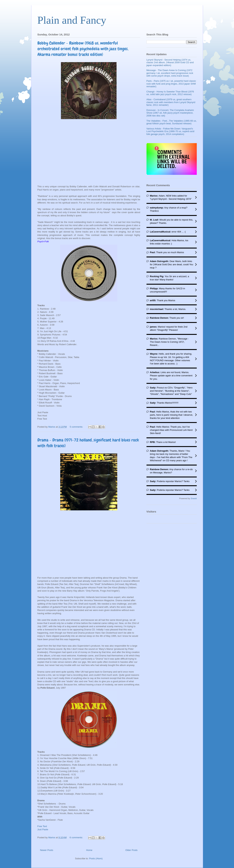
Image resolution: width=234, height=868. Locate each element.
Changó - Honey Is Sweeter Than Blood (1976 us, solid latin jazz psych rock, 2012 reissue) (170, 93)
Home (89, 850)
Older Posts (132, 850)
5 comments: (77, 427)
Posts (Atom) (96, 858)
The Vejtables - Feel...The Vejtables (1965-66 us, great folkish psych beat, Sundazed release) (172, 122)
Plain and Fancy (72, 20)
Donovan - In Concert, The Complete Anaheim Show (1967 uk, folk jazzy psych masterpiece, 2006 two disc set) (170, 113)
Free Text (42, 826)
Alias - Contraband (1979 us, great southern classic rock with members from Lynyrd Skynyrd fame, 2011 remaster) (171, 102)
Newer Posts (47, 850)
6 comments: (77, 837)
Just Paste (43, 829)
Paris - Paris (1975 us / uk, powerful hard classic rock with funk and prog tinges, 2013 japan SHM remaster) (171, 84)
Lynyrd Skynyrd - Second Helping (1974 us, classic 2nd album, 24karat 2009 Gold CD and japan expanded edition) (170, 62)
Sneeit (194, 498)
